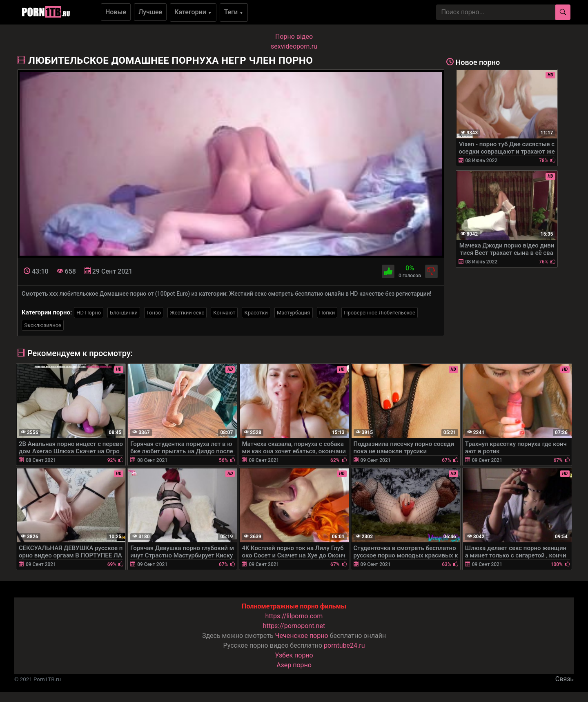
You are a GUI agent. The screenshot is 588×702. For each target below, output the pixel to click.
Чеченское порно (302, 636)
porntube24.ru (344, 645)
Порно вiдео (294, 37)
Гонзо (154, 313)
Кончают (224, 313)
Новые (116, 12)
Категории (193, 12)
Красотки (256, 313)
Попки (327, 313)
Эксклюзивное (43, 325)
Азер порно (294, 665)
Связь (565, 679)
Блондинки (124, 313)
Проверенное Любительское (380, 313)
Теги (234, 12)
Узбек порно (294, 655)
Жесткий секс (187, 313)
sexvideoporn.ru (294, 46)
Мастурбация (294, 313)
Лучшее (150, 12)
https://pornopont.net (294, 626)
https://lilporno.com (294, 616)
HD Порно (89, 313)
